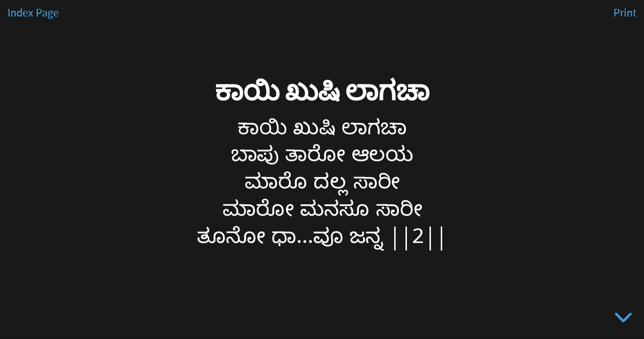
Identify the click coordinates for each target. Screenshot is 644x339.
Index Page (33, 13)
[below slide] (623, 319)
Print (625, 13)
